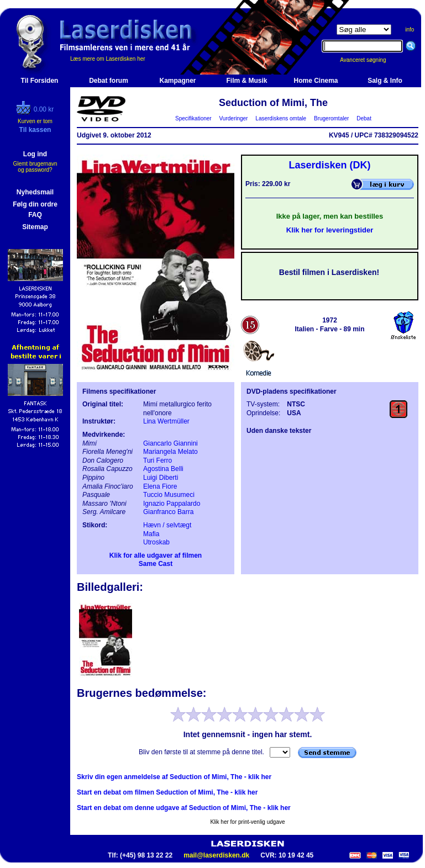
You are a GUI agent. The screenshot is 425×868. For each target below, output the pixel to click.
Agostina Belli (163, 469)
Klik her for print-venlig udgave (247, 822)
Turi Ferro (158, 461)
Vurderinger (234, 118)
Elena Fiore (160, 486)
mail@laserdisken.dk (216, 855)
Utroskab (156, 542)
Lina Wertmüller (166, 421)
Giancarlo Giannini (170, 443)
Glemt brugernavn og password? (35, 167)
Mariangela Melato (170, 452)
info (410, 30)
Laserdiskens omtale (281, 118)
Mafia (151, 534)
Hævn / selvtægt (167, 525)
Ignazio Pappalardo (172, 504)
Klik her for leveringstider (330, 230)
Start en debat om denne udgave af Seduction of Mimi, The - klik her (184, 808)
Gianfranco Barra (168, 512)
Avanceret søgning (369, 60)
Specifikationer (194, 118)
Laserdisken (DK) (329, 165)
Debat (364, 118)
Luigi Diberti (161, 478)
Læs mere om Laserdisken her (108, 59)
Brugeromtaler (331, 118)
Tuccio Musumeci (169, 495)
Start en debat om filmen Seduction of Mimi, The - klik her (167, 792)
